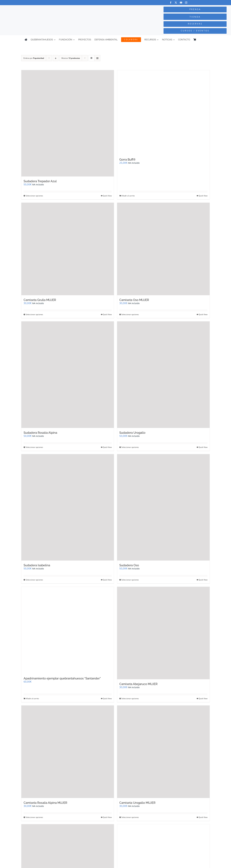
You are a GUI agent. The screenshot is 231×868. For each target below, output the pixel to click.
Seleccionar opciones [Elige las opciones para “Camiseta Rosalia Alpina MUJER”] (34, 817)
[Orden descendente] (56, 58)
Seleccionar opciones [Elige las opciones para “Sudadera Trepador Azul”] (34, 196)
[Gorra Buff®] (163, 112)
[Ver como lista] (97, 58)
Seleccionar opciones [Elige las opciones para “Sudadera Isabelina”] (34, 580)
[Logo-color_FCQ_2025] (43, 10)
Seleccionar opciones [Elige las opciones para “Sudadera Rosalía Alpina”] (34, 447)
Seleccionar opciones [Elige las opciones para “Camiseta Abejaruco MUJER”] (130, 699)
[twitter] (176, 3)
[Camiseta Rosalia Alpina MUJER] (68, 752)
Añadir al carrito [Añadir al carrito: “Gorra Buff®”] (128, 196)
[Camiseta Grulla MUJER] (68, 249)
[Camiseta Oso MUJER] (163, 249)
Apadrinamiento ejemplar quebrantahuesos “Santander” (62, 678)
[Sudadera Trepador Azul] (68, 123)
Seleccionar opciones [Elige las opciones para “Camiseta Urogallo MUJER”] (130, 817)
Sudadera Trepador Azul (40, 181)
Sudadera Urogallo (132, 433)
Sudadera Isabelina (37, 565)
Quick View (107, 196)
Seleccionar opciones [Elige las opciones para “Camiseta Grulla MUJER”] (34, 314)
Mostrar (71, 58)
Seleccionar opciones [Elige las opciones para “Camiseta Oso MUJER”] (130, 314)
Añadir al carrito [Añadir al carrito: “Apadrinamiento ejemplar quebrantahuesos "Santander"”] (32, 699)
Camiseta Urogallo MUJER (137, 803)
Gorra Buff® (127, 160)
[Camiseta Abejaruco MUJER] (163, 633)
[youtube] (181, 3)
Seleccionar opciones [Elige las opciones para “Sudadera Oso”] (130, 580)
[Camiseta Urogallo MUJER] (163, 752)
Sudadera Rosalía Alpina (40, 433)
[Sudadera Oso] (163, 507)
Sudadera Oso (129, 565)
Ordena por (34, 58)
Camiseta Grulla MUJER (40, 300)
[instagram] (186, 3)
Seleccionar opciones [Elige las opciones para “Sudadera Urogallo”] (130, 447)
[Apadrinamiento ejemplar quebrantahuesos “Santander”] (68, 630)
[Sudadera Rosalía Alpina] (68, 375)
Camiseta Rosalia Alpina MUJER (45, 803)
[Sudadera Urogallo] (163, 375)
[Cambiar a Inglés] (205, 40)
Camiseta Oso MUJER (134, 300)
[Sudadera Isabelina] (68, 507)
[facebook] (171, 3)
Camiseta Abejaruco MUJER (138, 684)
